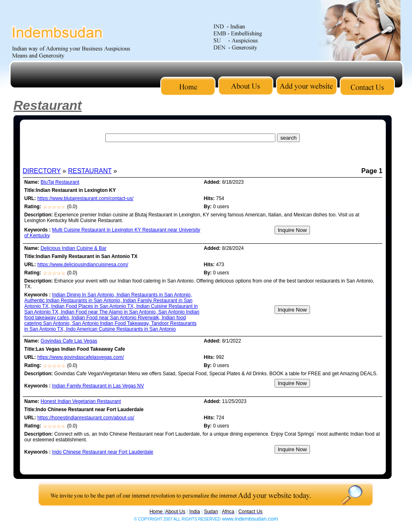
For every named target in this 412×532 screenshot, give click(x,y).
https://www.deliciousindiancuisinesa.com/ (83, 265)
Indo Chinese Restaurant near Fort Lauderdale (103, 452)
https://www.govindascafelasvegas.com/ (81, 357)
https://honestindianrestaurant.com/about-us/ (86, 418)
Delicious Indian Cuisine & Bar (74, 248)
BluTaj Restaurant (60, 182)
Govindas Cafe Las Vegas (69, 341)
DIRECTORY (42, 171)
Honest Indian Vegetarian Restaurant (81, 401)
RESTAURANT (90, 171)
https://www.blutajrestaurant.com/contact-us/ (85, 198)
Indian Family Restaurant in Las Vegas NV (98, 386)
